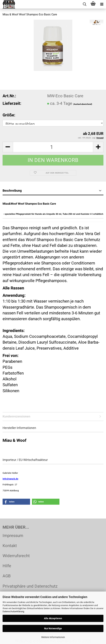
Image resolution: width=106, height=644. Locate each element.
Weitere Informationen (53, 637)
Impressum (13, 536)
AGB (7, 576)
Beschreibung (12, 191)
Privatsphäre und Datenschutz (30, 586)
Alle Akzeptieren (53, 618)
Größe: (9, 115)
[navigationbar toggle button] (102, 4)
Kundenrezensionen (16, 416)
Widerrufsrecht (16, 556)
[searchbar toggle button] (85, 4)
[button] (8, 147)
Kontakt (10, 546)
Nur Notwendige (53, 628)
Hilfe (7, 566)
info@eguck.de (10, 479)
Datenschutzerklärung (13, 611)
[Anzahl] (53, 147)
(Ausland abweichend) (83, 104)
